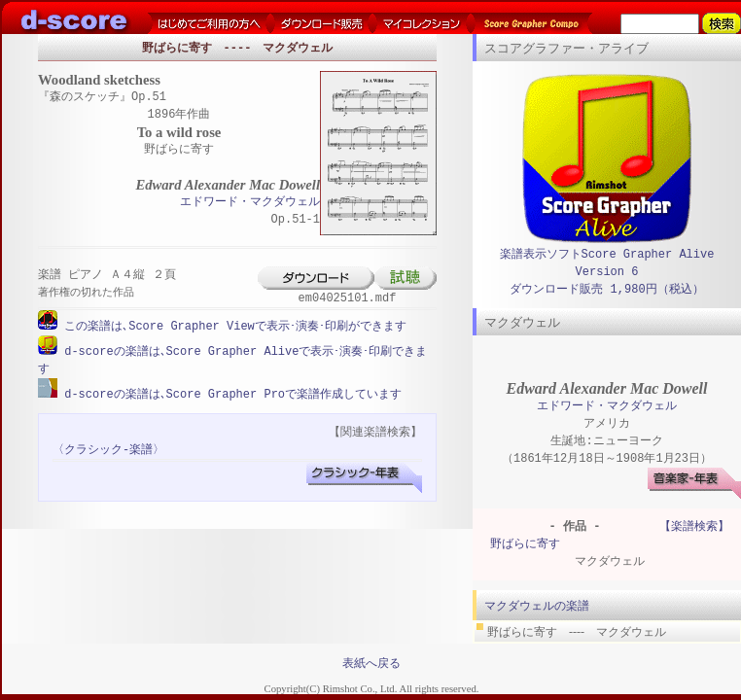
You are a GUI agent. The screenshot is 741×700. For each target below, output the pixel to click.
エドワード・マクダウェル (250, 203)
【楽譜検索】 (694, 526)
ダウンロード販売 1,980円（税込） (606, 289)
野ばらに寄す (525, 544)
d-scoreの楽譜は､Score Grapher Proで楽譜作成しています (229, 392)
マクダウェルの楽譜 (537, 606)
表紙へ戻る (371, 663)
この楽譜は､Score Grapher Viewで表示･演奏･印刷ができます (232, 326)
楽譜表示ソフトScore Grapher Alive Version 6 (607, 263)
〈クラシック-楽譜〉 (108, 448)
